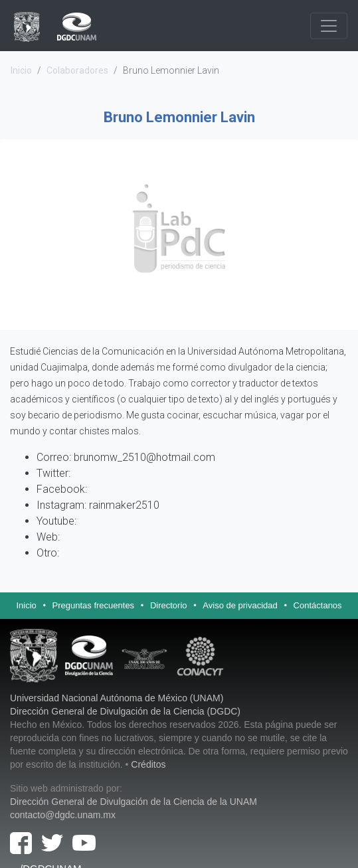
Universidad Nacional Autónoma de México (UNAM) (117, 698)
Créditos (148, 764)
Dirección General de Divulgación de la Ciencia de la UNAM (134, 802)
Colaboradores (77, 70)
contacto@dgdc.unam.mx (63, 815)
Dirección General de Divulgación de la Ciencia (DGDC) (125, 711)
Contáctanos (318, 605)
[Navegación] (329, 26)
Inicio (21, 70)
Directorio (169, 605)
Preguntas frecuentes (94, 605)
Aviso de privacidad (240, 605)
